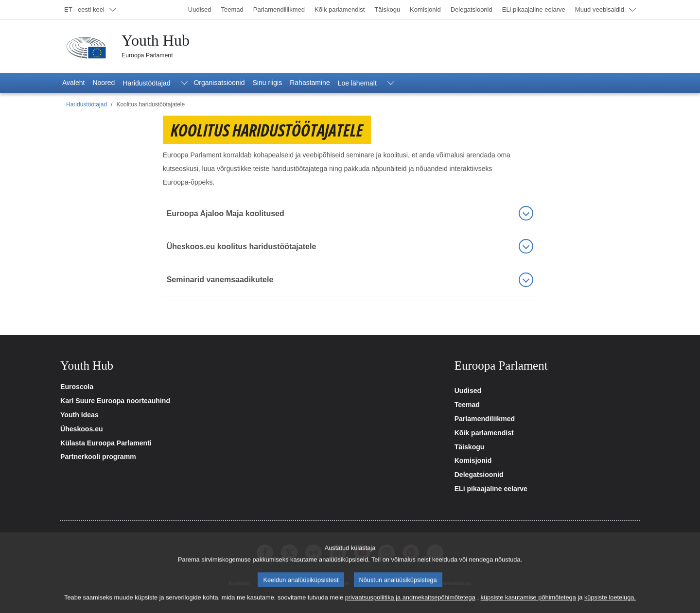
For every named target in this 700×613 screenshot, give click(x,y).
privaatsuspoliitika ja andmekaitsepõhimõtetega (410, 606)
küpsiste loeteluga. (610, 606)
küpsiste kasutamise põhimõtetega (528, 606)
